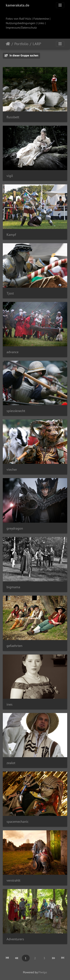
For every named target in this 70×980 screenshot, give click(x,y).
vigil (10, 176)
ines (10, 704)
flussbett (13, 117)
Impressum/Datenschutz (21, 27)
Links (41, 23)
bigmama (13, 587)
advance (13, 352)
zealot (11, 763)
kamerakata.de (18, 5)
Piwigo (43, 972)
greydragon (15, 528)
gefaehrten (14, 646)
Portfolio (21, 44)
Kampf (11, 235)
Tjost (10, 293)
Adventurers (15, 939)
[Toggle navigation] (60, 5)
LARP (37, 44)
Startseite (8, 44)
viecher (12, 469)
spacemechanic (18, 822)
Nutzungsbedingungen (21, 23)
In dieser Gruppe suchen (21, 55)
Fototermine (41, 19)
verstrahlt (13, 880)
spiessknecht (16, 411)
